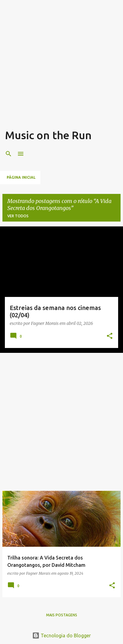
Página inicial (21, 177)
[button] (110, 336)
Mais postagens (62, 615)
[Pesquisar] (9, 154)
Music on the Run (48, 135)
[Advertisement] (61, 66)
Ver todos (18, 216)
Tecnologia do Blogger (61, 635)
